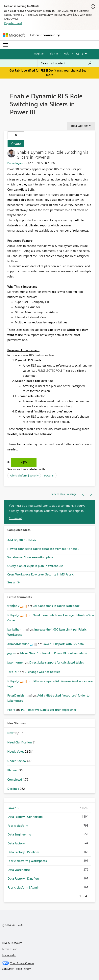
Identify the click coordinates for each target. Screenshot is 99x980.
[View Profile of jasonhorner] (16, 662)
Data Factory (16, 843)
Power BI (49, 475)
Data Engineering (19, 834)
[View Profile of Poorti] (11, 710)
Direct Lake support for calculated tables (57, 662)
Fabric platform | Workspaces (27, 861)
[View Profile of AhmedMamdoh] (18, 644)
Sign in (54, 53)
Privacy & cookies (12, 943)
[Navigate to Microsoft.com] (14, 35)
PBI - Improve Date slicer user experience (49, 710)
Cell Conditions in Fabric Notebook (56, 606)
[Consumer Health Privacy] (50, 969)
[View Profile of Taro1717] (13, 672)
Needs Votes (16, 751)
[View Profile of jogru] (11, 653)
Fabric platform (18, 826)
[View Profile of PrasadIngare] (15, 163)
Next (92, 896)
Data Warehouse (19, 870)
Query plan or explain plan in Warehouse (35, 566)
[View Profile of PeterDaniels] (16, 695)
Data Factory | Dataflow (23, 878)
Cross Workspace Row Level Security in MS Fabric (40, 574)
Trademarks (9, 955)
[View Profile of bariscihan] (14, 629)
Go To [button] (80, 54)
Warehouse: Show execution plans (30, 557)
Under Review (17, 761)
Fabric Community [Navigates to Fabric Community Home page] (45, 35)
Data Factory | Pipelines (23, 852)
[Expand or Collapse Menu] (6, 45)
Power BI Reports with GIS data (63, 644)
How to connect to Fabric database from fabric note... (43, 549)
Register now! (13, 23)
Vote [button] (17, 144)
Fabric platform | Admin (24, 887)
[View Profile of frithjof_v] (13, 606)
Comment (15, 518)
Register (39, 53)
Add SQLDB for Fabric (22, 540)
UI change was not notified (42, 672)
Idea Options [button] (80, 126)
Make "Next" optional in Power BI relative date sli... (55, 653)
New (24, 462)
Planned (13, 770)
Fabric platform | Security (24, 475)
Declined (14, 789)
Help (67, 53)
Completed (15, 779)
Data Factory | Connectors (25, 817)
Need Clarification (20, 742)
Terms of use (10, 949)
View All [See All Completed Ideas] (14, 582)
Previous (75, 896)
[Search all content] (66, 63)
